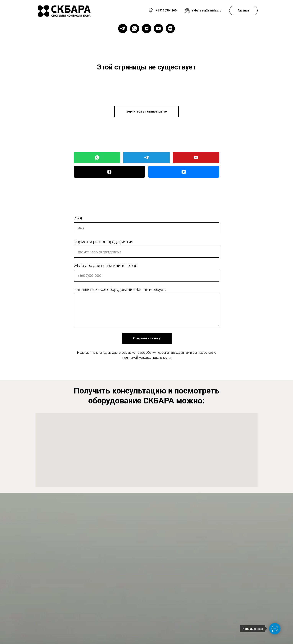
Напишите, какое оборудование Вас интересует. (120, 289)
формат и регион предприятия (104, 242)
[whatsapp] (135, 29)
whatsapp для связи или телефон (106, 266)
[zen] (170, 29)
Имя (78, 218)
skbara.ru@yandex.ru (207, 10)
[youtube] (158, 29)
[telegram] (123, 29)
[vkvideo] (146, 29)
